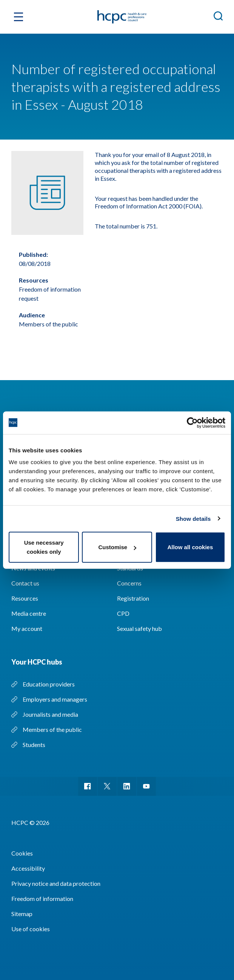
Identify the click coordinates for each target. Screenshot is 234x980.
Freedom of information (42, 898)
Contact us (25, 583)
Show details (193, 518)
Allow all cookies (190, 547)
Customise (117, 547)
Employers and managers (55, 699)
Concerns (129, 583)
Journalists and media (50, 714)
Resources (25, 598)
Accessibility (28, 868)
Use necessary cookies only (44, 547)
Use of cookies (31, 929)
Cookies (22, 853)
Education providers (49, 684)
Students (34, 745)
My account (27, 628)
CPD (123, 613)
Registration (133, 598)
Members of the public (52, 729)
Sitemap (22, 914)
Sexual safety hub (139, 628)
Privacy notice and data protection (56, 883)
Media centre (29, 613)
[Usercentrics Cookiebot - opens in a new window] (192, 422)
